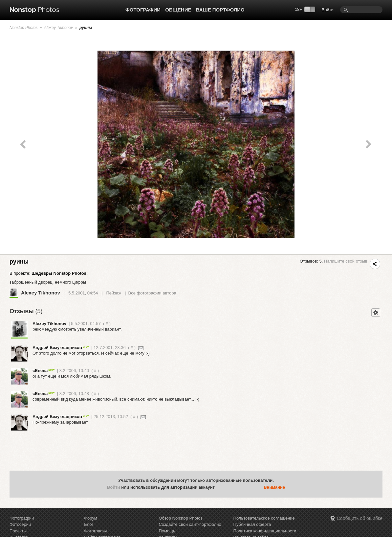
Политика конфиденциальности (265, 531)
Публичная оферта (252, 524)
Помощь (167, 531)
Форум (91, 518)
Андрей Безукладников (61, 348)
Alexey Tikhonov (58, 28)
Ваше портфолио (220, 10)
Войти (328, 10)
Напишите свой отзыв (346, 261)
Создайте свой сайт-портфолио (190, 524)
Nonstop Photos (23, 28)
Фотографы (95, 531)
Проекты (18, 531)
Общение (178, 10)
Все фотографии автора (152, 293)
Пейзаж (114, 293)
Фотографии (143, 10)
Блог (89, 524)
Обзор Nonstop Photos (181, 518)
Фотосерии (20, 524)
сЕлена (44, 371)
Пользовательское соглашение (264, 518)
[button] (221, 487)
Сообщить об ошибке (360, 518)
